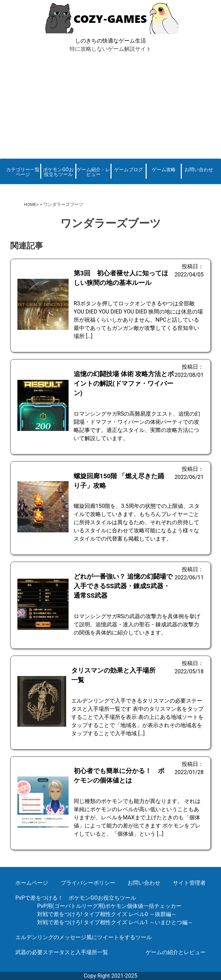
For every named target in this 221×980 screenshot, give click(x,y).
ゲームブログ (129, 170)
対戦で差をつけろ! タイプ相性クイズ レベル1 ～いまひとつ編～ (115, 922)
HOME (30, 204)
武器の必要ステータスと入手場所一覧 (62, 952)
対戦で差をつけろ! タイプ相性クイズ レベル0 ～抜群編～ (107, 914)
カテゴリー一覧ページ (23, 172)
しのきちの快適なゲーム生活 (110, 41)
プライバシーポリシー (88, 883)
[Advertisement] (110, 104)
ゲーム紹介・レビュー (93, 172)
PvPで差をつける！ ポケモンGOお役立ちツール (76, 898)
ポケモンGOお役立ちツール (58, 172)
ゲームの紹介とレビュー (176, 952)
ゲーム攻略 (164, 170)
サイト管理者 (189, 883)
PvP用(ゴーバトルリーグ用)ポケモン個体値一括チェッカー (109, 906)
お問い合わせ (199, 170)
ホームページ (32, 883)
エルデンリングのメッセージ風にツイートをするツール (84, 937)
